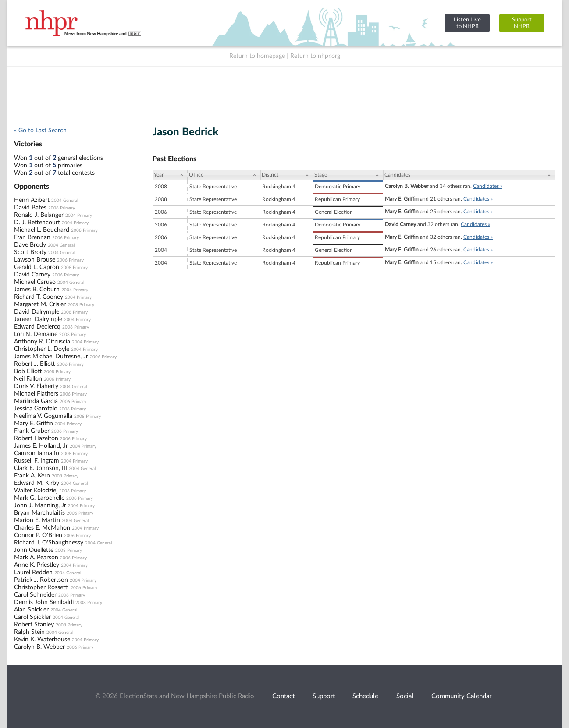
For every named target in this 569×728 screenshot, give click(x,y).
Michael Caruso (35, 282)
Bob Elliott (28, 371)
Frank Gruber (32, 431)
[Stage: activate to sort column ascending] (348, 175)
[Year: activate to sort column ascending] (170, 175)
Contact (283, 696)
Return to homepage (257, 56)
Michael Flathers (36, 394)
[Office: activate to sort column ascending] (224, 175)
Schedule (365, 696)
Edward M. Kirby (37, 483)
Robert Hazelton (36, 438)
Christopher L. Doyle (42, 349)
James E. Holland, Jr (41, 446)
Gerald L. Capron (37, 267)
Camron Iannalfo (37, 453)
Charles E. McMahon (42, 528)
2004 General (65, 201)
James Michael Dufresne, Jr (51, 357)
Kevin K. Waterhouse (42, 640)
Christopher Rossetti (41, 587)
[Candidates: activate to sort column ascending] (469, 175)
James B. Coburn (37, 290)
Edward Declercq (37, 327)
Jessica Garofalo (36, 409)
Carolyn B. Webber (39, 647)
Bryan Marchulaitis (39, 513)
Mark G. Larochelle (39, 498)
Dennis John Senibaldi (44, 602)
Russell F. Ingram (37, 461)
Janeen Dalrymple (38, 319)
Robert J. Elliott (35, 364)
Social (405, 696)
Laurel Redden (33, 573)
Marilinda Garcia (36, 401)
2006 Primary (66, 238)
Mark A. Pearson (36, 558)
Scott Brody (30, 252)
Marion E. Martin (37, 520)
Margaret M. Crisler (40, 304)
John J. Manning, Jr (40, 505)
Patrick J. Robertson (41, 580)
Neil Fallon (28, 379)
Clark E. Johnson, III (41, 468)
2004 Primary (79, 216)
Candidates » (488, 186)
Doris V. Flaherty (36, 386)
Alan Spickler (31, 610)
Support (324, 696)
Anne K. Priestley (37, 565)
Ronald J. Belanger (39, 215)
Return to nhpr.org (315, 56)
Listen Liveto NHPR (467, 23)
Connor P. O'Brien (38, 535)
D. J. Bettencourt (37, 223)
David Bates (30, 208)
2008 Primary (62, 208)
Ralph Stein (29, 632)
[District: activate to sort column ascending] (287, 175)
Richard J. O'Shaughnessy (49, 543)
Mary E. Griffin (34, 424)
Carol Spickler (32, 617)
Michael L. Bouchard (42, 230)
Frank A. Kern (32, 476)
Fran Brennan (32, 237)
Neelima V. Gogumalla (43, 416)
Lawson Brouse (35, 260)
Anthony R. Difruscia (42, 342)
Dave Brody (30, 245)
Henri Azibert (32, 200)
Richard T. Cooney (39, 297)
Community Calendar (461, 696)
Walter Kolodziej (36, 491)
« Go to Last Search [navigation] (40, 131)
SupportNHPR (522, 23)
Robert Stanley (34, 625)
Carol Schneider (35, 595)
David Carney (32, 275)
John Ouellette (34, 550)
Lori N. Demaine (36, 334)
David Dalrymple (37, 312)
